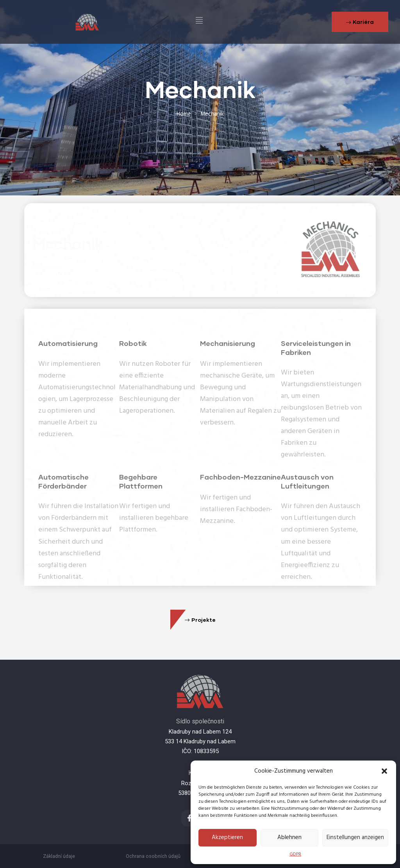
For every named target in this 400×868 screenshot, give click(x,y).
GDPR (295, 854)
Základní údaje (59, 856)
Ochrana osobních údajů (153, 856)
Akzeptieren (227, 838)
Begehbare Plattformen (141, 497)
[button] (384, 771)
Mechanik (68, 243)
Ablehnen (289, 838)
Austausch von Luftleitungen (307, 497)
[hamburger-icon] (199, 22)
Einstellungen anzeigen (355, 838)
